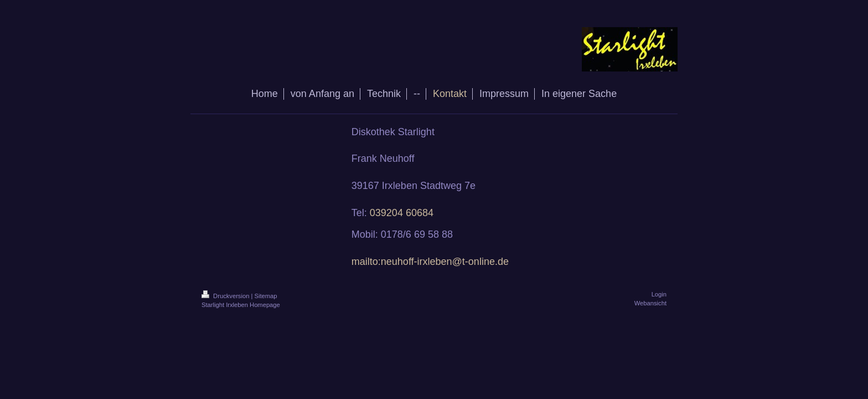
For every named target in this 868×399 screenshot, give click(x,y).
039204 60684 (402, 213)
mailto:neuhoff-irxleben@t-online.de (430, 262)
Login (659, 294)
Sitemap (266, 296)
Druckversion (226, 296)
